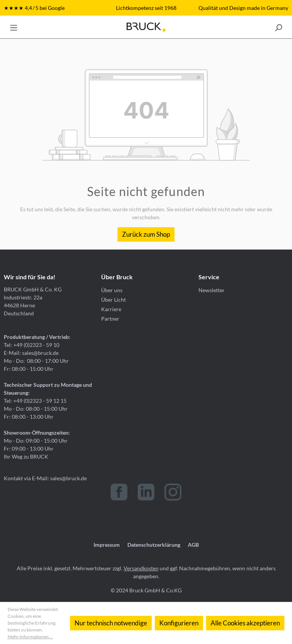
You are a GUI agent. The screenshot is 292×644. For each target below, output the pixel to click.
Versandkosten (141, 568)
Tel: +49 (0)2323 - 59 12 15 (35, 401)
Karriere (111, 309)
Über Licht (113, 300)
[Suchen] (278, 27)
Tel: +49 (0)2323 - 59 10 (32, 345)
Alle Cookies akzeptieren (245, 623)
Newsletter (212, 290)
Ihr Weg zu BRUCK (26, 456)
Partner (110, 319)
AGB (193, 545)
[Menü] (14, 27)
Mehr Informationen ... (30, 637)
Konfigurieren (179, 623)
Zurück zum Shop (146, 234)
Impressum (107, 545)
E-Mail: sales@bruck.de (31, 353)
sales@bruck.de (68, 478)
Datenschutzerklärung (154, 545)
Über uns (112, 290)
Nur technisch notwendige (111, 623)
